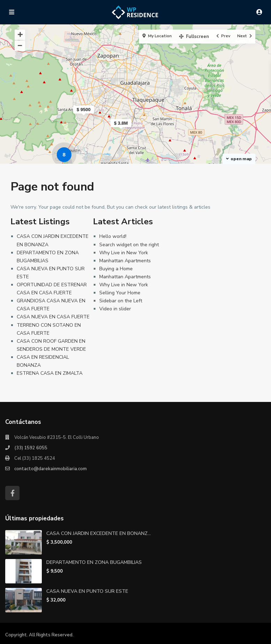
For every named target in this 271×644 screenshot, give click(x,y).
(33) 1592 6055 (31, 448)
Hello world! (113, 236)
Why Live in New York (124, 253)
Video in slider (115, 309)
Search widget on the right (129, 245)
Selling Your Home (120, 293)
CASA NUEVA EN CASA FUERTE (53, 317)
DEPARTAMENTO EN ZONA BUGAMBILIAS (94, 562)
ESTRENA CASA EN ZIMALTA (50, 373)
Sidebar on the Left (121, 301)
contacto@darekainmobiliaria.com (51, 469)
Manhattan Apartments (125, 261)
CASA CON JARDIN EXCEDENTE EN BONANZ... (99, 533)
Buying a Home (116, 269)
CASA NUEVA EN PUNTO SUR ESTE (87, 591)
